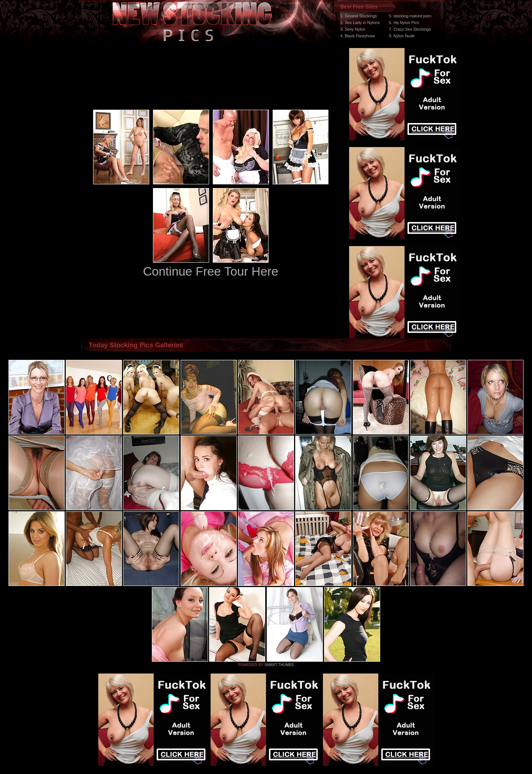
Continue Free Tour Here (211, 271)
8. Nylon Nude (402, 36)
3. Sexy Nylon (353, 29)
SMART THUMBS (279, 665)
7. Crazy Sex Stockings (410, 29)
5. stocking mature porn (410, 16)
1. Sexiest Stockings (359, 16)
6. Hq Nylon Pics (404, 23)
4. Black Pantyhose (358, 36)
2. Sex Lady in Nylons (360, 23)
